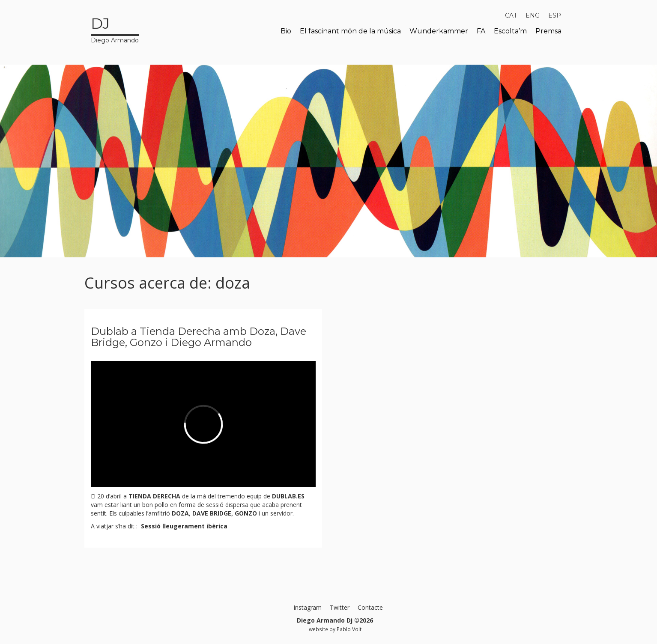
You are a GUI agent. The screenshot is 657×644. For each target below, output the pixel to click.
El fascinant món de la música (350, 31)
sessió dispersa (228, 505)
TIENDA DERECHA (154, 496)
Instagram (308, 607)
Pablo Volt (349, 629)
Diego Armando (115, 29)
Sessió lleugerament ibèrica (183, 526)
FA (481, 31)
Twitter (340, 607)
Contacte (370, 607)
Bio (286, 31)
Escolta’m (510, 31)
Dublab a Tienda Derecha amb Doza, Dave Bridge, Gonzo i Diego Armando (199, 337)
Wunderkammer (439, 31)
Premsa (548, 31)
